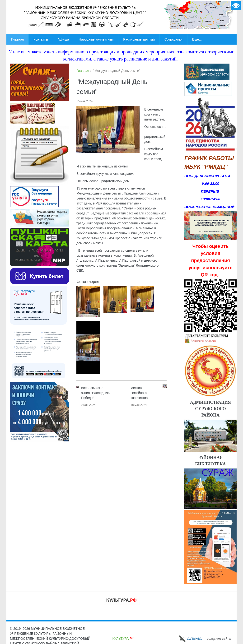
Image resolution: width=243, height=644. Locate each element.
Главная (83, 71)
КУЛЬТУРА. (124, 639)
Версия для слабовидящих (236, 5)
